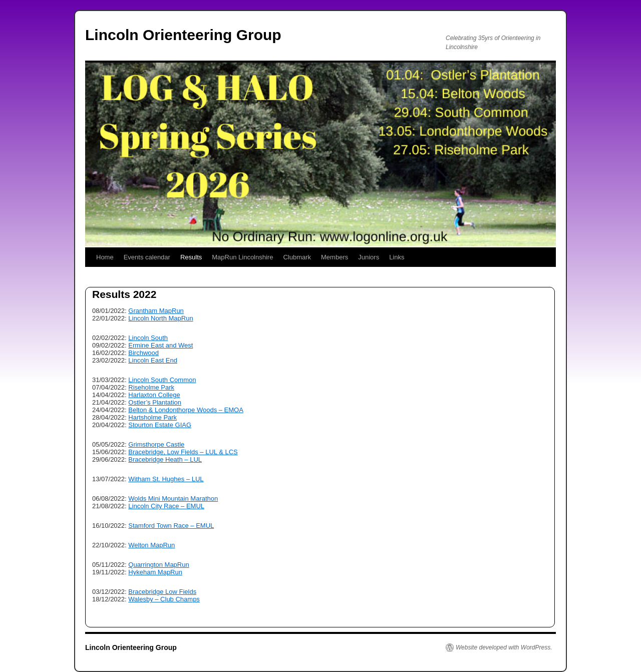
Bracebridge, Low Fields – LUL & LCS (183, 452)
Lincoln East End (153, 360)
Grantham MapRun (156, 311)
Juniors (369, 257)
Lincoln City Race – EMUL (166, 506)
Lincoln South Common (162, 380)
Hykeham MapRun (155, 572)
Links (397, 257)
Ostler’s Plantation (155, 402)
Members (335, 257)
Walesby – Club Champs (164, 599)
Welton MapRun (151, 545)
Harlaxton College (154, 395)
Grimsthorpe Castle (156, 444)
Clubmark (297, 257)
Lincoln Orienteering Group (183, 35)
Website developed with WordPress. (504, 647)
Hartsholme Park (152, 417)
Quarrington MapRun (158, 565)
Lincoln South (148, 338)
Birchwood (143, 353)
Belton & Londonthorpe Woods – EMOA (186, 410)
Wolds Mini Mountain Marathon (173, 498)
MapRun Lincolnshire (242, 257)
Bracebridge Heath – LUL (165, 459)
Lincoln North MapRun (161, 318)
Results (191, 257)
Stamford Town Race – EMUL (171, 526)
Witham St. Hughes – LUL (166, 479)
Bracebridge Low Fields (162, 592)
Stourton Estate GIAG (160, 425)
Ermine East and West (161, 345)
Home (105, 257)
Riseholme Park (151, 387)
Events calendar (147, 257)
